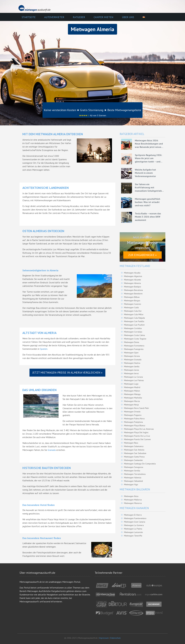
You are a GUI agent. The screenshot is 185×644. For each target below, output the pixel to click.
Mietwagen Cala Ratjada (134, 318)
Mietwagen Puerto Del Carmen (137, 439)
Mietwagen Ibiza (131, 496)
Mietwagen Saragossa (134, 467)
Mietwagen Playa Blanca (135, 425)
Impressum (104, 638)
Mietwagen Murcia (132, 401)
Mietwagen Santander (133, 460)
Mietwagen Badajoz (133, 287)
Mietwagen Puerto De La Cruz (137, 436)
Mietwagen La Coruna (133, 377)
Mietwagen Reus (131, 443)
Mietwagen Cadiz (131, 307)
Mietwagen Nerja (131, 405)
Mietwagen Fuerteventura (135, 518)
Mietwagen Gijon (131, 353)
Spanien (44, 349)
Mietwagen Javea (131, 370)
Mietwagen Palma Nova (134, 419)
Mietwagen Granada (133, 360)
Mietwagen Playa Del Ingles (136, 432)
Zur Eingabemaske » (142, 255)
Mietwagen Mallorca (133, 500)
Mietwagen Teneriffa (133, 536)
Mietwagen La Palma (133, 529)
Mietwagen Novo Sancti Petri (136, 408)
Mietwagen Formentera (134, 346)
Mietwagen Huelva (132, 363)
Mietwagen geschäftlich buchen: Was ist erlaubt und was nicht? (147, 202)
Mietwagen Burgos (132, 301)
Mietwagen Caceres (133, 304)
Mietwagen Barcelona (133, 290)
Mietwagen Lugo (131, 384)
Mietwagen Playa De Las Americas (139, 429)
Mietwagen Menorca (133, 503)
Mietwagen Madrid (132, 387)
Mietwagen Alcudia (132, 273)
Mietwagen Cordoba (133, 328)
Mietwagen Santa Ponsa (134, 457)
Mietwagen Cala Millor (134, 314)
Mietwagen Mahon (132, 391)
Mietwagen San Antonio (134, 450)
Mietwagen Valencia (133, 478)
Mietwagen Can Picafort (134, 325)
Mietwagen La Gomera (134, 525)
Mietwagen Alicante (132, 280)
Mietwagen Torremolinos (135, 474)
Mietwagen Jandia (132, 366)
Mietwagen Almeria (132, 283)
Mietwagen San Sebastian (135, 453)
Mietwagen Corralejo (133, 332)
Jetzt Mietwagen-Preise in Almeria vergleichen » (67, 373)
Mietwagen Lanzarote (133, 532)
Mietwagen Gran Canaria (135, 522)
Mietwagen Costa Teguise (135, 339)
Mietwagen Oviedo (132, 412)
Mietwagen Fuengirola (134, 349)
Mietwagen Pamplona (133, 422)
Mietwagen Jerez (131, 373)
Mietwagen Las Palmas (134, 380)
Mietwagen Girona (132, 356)
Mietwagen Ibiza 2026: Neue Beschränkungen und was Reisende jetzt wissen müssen (149, 144)
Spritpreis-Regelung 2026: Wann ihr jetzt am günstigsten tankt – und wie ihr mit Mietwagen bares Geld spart (148, 158)
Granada (52, 450)
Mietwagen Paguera (133, 415)
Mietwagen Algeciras (133, 276)
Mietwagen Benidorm (133, 294)
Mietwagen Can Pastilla (134, 321)
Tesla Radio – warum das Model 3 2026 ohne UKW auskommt (148, 217)
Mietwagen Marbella (133, 398)
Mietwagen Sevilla (132, 471)
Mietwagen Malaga (132, 394)
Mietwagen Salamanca (134, 446)
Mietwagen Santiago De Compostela (140, 464)
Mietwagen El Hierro (133, 515)
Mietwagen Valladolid (133, 481)
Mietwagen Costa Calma (134, 335)
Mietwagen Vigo (131, 484)
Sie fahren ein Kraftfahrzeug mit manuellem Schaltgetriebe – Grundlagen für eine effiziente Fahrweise (149, 188)
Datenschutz (115, 638)
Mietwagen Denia (132, 342)
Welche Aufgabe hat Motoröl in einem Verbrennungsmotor (145, 173)
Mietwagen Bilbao (132, 297)
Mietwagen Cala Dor (133, 311)
